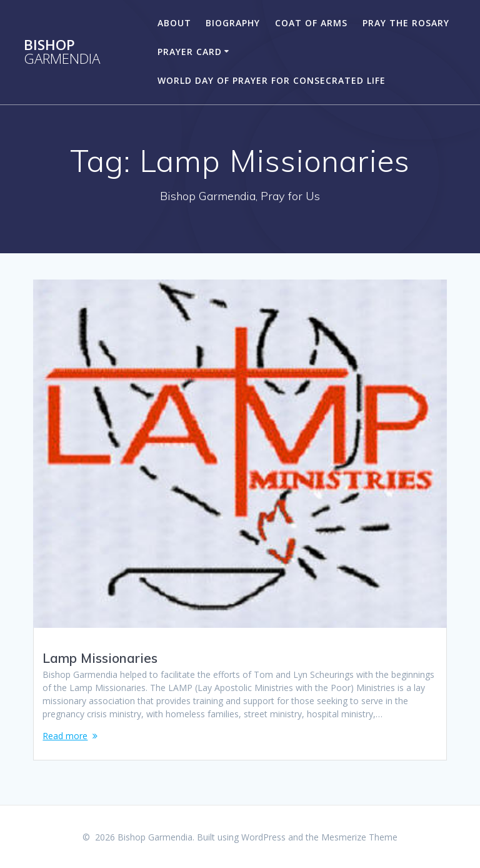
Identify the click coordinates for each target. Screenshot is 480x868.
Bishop (62, 52)
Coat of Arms (311, 23)
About (174, 23)
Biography (233, 23)
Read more (65, 736)
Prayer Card (190, 52)
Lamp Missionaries (100, 658)
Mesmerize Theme (359, 837)
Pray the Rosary (406, 23)
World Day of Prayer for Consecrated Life (272, 80)
